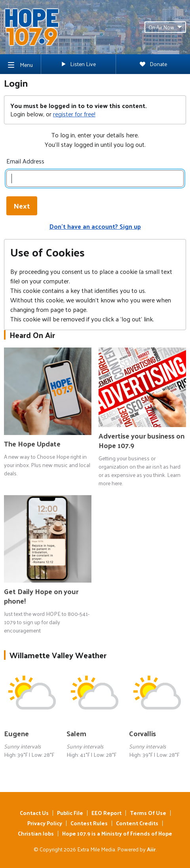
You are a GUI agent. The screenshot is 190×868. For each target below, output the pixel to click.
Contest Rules (89, 823)
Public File (70, 813)
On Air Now (165, 27)
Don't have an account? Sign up (95, 226)
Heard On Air (32, 335)
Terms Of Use (148, 813)
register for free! (74, 114)
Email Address (25, 161)
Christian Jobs (36, 833)
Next (22, 206)
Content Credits (137, 823)
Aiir (151, 849)
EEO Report (106, 813)
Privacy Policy (45, 823)
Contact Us (34, 813)
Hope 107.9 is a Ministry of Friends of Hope (117, 833)
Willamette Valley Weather (58, 655)
